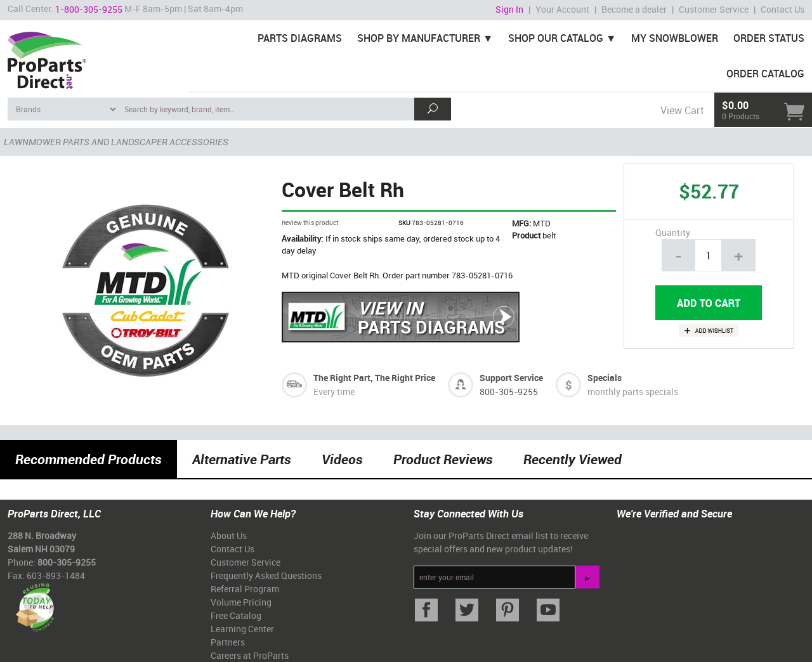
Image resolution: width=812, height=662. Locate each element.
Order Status (769, 38)
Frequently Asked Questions (266, 575)
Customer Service (714, 9)
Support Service (511, 378)
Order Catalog (765, 74)
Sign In (509, 9)
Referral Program (245, 589)
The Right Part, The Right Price (374, 378)
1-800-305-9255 (89, 9)
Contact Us (783, 9)
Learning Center (242, 629)
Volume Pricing (241, 602)
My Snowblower (675, 38)
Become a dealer (634, 9)
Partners (228, 642)
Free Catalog (236, 615)
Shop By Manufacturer (419, 38)
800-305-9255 (509, 392)
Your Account (562, 9)
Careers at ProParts (250, 655)
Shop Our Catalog (556, 38)
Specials (605, 378)
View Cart (682, 110)
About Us (229, 535)
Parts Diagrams (300, 38)
